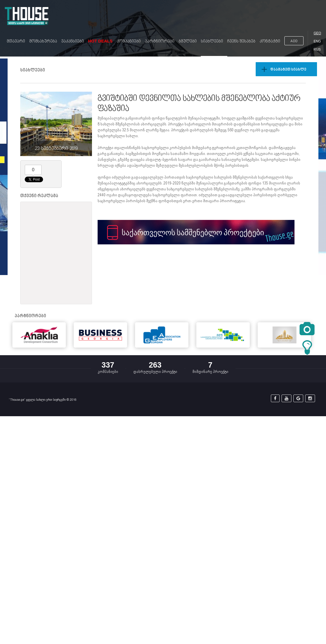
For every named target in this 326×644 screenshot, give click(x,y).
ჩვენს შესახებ (241, 41)
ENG (317, 41)
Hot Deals (100, 41)
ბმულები (188, 41)
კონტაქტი (270, 41)
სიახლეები (212, 41)
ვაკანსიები (73, 41)
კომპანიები (129, 41)
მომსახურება (43, 41)
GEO (317, 33)
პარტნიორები (160, 41)
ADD (294, 41)
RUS (317, 49)
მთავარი (16, 41)
